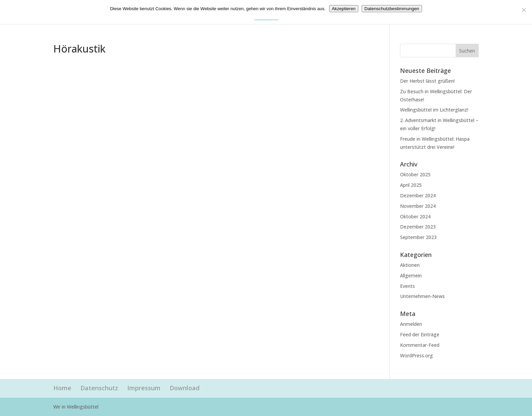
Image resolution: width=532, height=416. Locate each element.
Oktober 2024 (415, 216)
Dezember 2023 (418, 227)
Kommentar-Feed (420, 345)
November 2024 (418, 206)
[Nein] (524, 10)
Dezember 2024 (418, 195)
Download (185, 388)
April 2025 (411, 185)
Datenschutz (99, 388)
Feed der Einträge (420, 334)
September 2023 (418, 237)
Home (62, 388)
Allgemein (411, 275)
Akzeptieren (344, 9)
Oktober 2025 (415, 174)
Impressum (144, 388)
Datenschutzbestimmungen (392, 9)
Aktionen (410, 265)
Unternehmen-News (422, 296)
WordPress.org (416, 355)
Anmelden (411, 324)
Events (407, 286)
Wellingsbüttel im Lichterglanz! (434, 110)
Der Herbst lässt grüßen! (427, 81)
